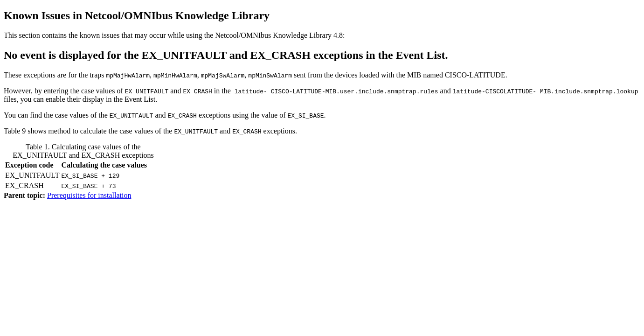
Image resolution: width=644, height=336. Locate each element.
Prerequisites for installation (89, 195)
